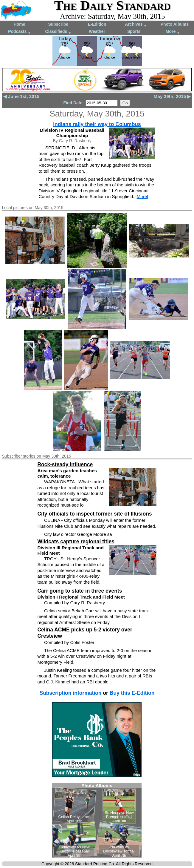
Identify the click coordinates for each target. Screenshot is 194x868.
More (173, 32)
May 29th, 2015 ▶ (172, 96)
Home (20, 24)
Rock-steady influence (65, 464)
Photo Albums (175, 24)
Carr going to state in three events (80, 591)
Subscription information (70, 693)
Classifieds (58, 32)
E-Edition (97, 24)
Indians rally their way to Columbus (97, 124)
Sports (134, 31)
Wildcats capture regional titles (76, 542)
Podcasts (19, 32)
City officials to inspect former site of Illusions (94, 514)
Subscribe (58, 24)
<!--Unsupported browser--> (97, 820)
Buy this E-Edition (132, 693)
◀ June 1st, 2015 (21, 96)
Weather (97, 31)
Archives (136, 25)
